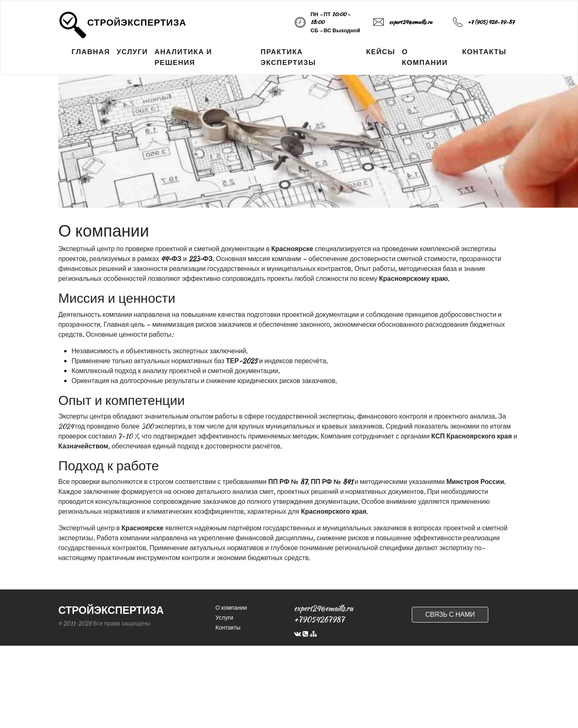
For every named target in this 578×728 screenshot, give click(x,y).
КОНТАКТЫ (484, 52)
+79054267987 (319, 619)
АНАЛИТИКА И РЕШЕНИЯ (183, 57)
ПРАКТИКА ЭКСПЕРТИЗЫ (288, 57)
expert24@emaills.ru (411, 22)
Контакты (228, 627)
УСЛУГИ (132, 52)
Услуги (224, 618)
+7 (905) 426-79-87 (491, 22)
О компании (231, 608)
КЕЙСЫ (381, 52)
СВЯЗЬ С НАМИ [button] (450, 614)
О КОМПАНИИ (425, 57)
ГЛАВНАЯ (91, 52)
